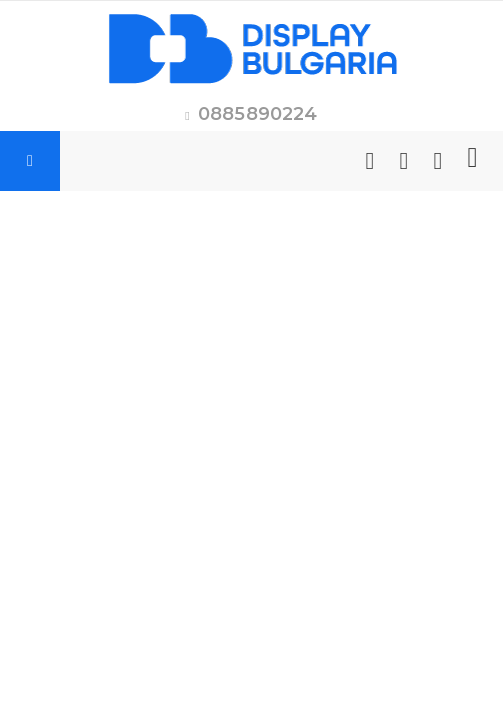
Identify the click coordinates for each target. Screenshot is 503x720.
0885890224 (258, 114)
